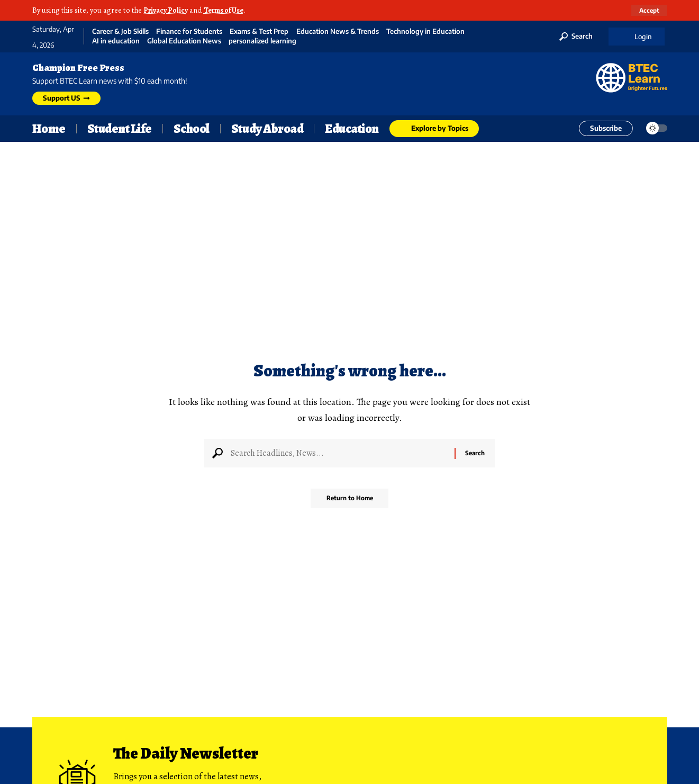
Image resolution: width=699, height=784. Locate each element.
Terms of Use (228, 10)
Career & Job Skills (120, 31)
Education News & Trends (338, 31)
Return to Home (349, 502)
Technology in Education (425, 31)
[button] (649, 10)
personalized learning (262, 41)
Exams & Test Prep (259, 31)
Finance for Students (189, 31)
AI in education (116, 41)
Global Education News (184, 41)
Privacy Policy (167, 10)
